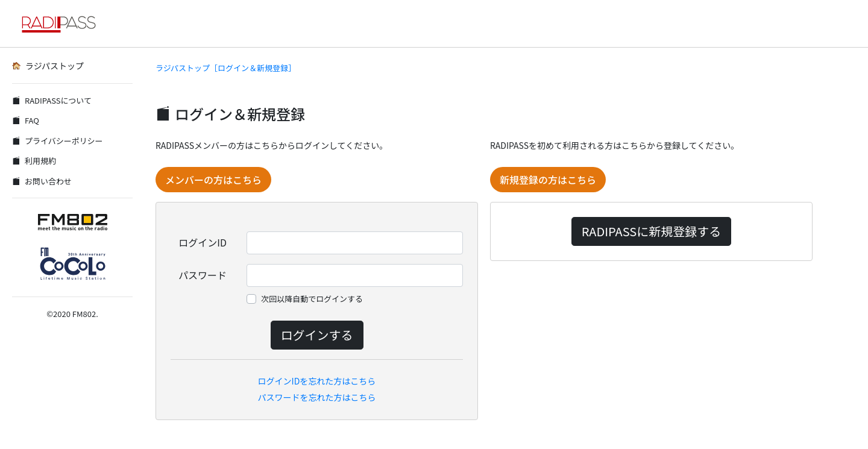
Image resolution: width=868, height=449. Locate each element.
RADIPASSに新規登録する (651, 231)
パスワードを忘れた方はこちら (317, 397)
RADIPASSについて (52, 100)
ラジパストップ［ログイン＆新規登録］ (226, 68)
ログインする (317, 335)
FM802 (84, 314)
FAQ (26, 120)
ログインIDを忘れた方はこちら (317, 381)
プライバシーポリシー (58, 141)
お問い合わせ (42, 181)
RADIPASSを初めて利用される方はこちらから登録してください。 (615, 145)
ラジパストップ (48, 66)
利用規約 (34, 161)
